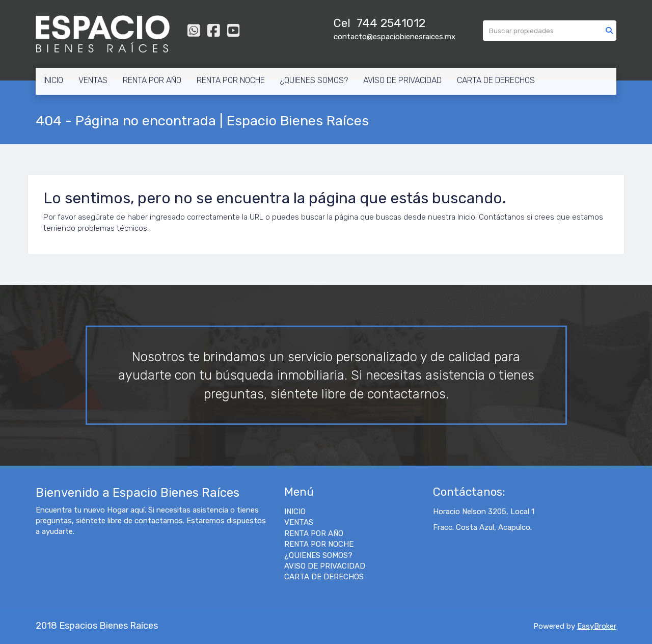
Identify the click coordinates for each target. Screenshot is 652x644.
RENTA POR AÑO (152, 80)
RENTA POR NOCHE (231, 80)
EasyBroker (597, 626)
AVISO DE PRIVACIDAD (402, 80)
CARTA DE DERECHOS (496, 80)
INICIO (53, 80)
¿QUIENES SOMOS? (314, 80)
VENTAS (93, 80)
